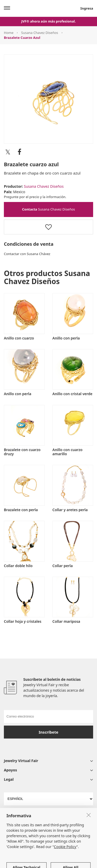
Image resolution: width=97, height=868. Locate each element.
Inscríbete (49, 732)
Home (9, 33)
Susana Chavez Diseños (40, 33)
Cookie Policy (65, 863)
